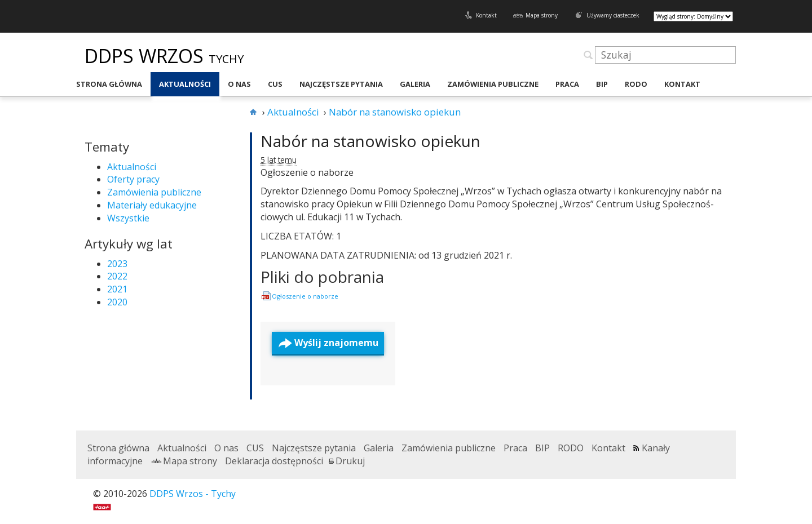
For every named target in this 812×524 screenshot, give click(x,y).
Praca (567, 84)
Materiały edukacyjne (152, 205)
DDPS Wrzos (147, 56)
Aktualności (185, 84)
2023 (117, 264)
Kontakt (486, 15)
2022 (117, 276)
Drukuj (350, 461)
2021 (117, 289)
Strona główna (109, 84)
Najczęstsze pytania (341, 84)
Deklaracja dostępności (274, 461)
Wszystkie (128, 218)
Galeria (415, 84)
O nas (239, 84)
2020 (117, 302)
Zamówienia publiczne (493, 84)
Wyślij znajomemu (336, 343)
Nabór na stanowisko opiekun (370, 141)
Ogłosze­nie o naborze (305, 296)
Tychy (226, 59)
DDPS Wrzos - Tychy (193, 494)
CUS (275, 84)
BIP (602, 84)
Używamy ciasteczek (613, 15)
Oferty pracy (133, 179)
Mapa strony (542, 15)
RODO (636, 84)
